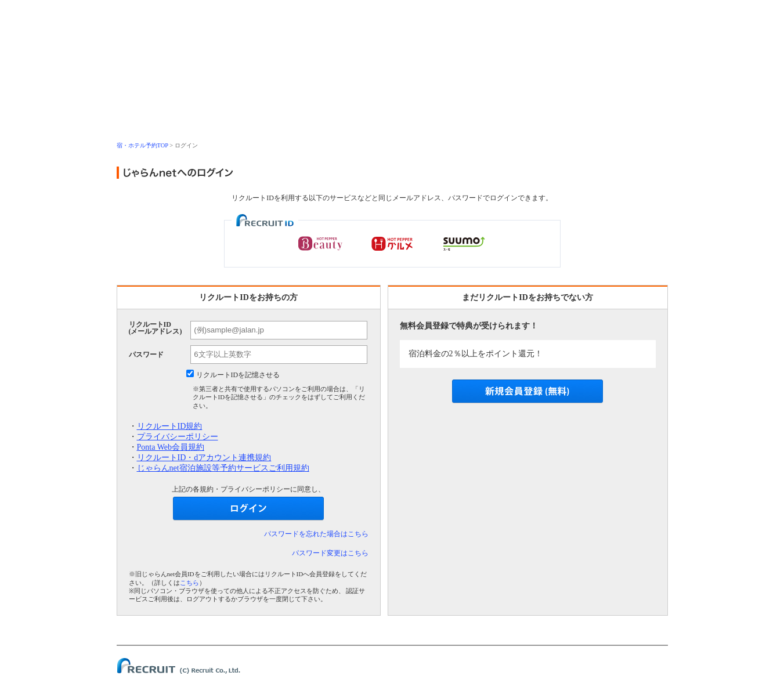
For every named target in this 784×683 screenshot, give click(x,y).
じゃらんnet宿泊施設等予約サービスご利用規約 (223, 468)
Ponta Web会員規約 (171, 447)
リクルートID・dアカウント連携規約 (204, 458)
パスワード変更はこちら (330, 553)
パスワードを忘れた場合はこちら (316, 534)
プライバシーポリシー (178, 437)
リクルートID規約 (170, 426)
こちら (189, 583)
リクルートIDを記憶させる (238, 375)
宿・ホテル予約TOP (142, 145)
